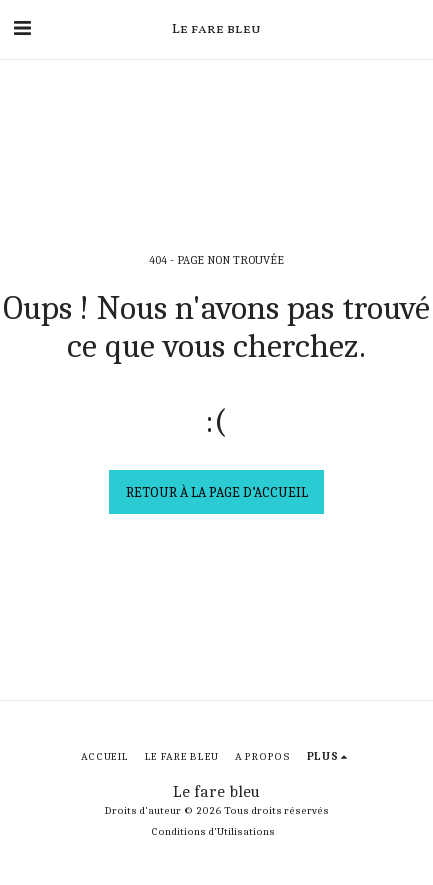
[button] (22, 28)
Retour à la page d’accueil (217, 492)
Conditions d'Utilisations (213, 831)
